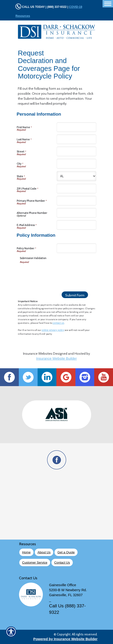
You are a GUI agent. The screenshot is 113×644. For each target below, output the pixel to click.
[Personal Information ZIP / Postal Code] (77, 189)
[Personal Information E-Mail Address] (77, 225)
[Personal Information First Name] (77, 127)
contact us (58, 323)
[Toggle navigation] (108, 4)
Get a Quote (66, 552)
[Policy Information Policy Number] (77, 248)
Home (26, 552)
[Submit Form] (75, 295)
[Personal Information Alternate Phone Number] (77, 213)
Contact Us (62, 563)
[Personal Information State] (77, 176)
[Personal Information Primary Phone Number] (77, 201)
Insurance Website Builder (56, 359)
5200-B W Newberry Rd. (68, 590)
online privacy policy (53, 330)
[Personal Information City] (77, 164)
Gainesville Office (63, 585)
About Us (44, 552)
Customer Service (35, 563)
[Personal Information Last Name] (77, 139)
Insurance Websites (38, 354)
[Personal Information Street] (77, 151)
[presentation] (56, 273)
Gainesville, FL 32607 (66, 595)
